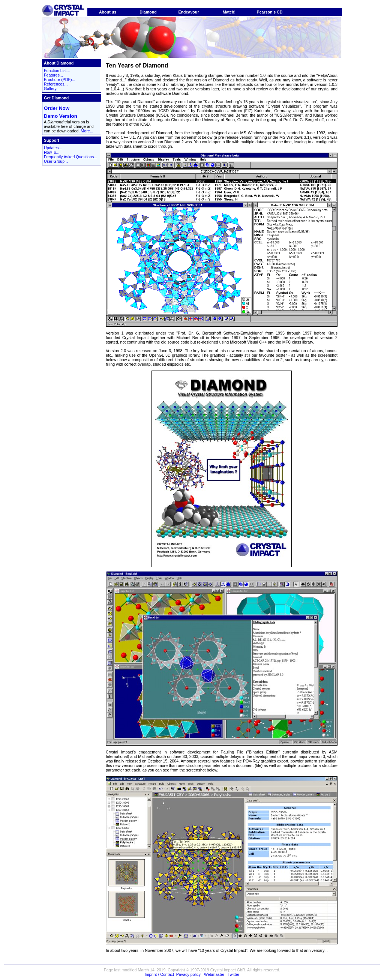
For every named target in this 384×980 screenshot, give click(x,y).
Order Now (57, 108)
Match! (229, 12)
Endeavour (188, 12)
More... (87, 131)
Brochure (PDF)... (60, 80)
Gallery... (52, 89)
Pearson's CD (270, 12)
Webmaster (214, 974)
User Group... (56, 161)
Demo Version (61, 116)
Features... (53, 75)
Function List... (57, 71)
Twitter (233, 974)
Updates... (53, 148)
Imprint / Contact (159, 974)
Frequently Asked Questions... (70, 157)
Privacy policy (188, 974)
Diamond (148, 12)
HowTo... (52, 152)
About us (108, 12)
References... (56, 84)
